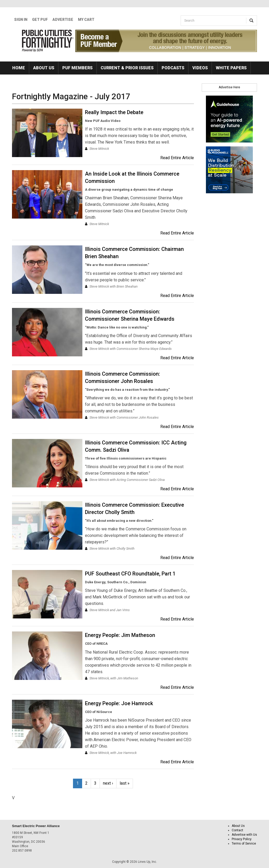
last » (125, 783)
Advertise (63, 20)
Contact (237, 830)
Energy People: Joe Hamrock (119, 703)
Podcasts (173, 68)
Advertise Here (229, 87)
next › (108, 783)
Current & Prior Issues (127, 68)
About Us (44, 68)
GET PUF (40, 20)
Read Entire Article (177, 158)
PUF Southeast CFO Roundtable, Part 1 (130, 574)
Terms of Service (244, 844)
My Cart (86, 20)
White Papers (231, 68)
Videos (200, 68)
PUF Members (77, 68)
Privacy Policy (242, 839)
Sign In (21, 20)
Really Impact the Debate (114, 112)
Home (19, 68)
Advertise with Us (244, 835)
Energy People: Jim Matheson (120, 635)
